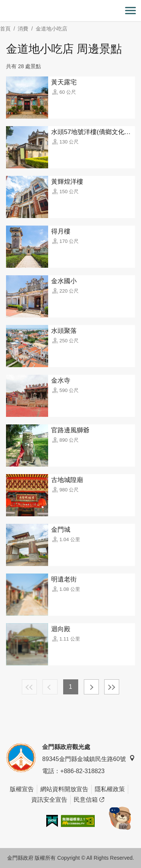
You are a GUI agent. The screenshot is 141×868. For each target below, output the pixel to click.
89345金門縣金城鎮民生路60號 (88, 759)
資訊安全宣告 (49, 800)
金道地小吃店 (52, 29)
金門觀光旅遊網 (71, 11)
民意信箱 (89, 800)
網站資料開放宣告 (64, 789)
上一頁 (50, 687)
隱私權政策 (110, 789)
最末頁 (112, 687)
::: (2, 4)
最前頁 (29, 687)
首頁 (5, 29)
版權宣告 (22, 789)
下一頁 (91, 687)
